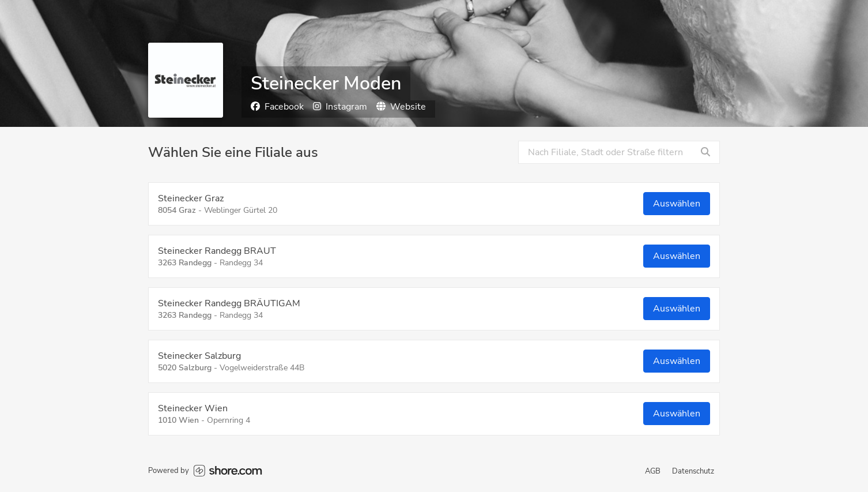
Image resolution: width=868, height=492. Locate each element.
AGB (653, 471)
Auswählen (677, 204)
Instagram (340, 107)
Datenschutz (693, 471)
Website (401, 107)
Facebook (277, 107)
